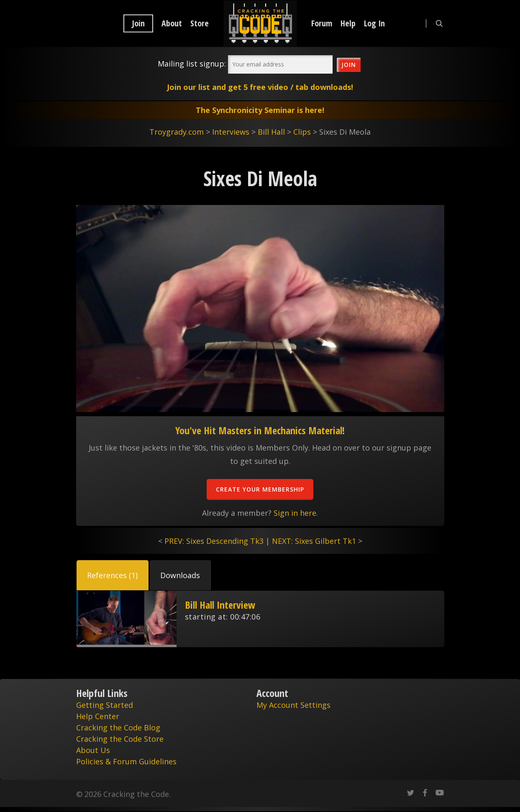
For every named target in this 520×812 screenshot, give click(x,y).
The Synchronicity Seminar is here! (260, 110)
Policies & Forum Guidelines (126, 761)
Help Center (98, 716)
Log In (374, 23)
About (172, 23)
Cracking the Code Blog (118, 727)
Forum (322, 23)
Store (200, 23)
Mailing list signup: (192, 64)
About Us (93, 750)
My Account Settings (293, 705)
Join (138, 23)
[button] (113, 575)
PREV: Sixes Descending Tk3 (214, 541)
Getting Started (105, 705)
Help (348, 23)
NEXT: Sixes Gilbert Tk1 (314, 541)
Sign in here (295, 513)
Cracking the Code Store (120, 739)
